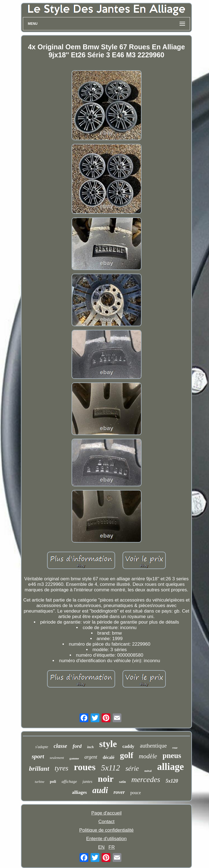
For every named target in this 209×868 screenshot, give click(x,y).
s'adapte (42, 747)
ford (77, 746)
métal (148, 771)
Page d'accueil (106, 813)
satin (122, 782)
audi (100, 790)
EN (101, 847)
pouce (135, 793)
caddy (128, 746)
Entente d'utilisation (106, 839)
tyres (62, 768)
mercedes (146, 779)
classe (60, 746)
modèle (148, 756)
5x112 (111, 768)
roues (85, 767)
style (108, 744)
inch (90, 747)
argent (91, 757)
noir (106, 779)
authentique (153, 746)
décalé (109, 757)
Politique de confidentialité (107, 830)
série (132, 768)
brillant (39, 769)
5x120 (172, 781)
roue (175, 748)
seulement (57, 758)
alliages (79, 792)
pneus (172, 756)
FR (112, 847)
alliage (171, 767)
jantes (87, 781)
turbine (40, 782)
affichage (69, 781)
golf (127, 755)
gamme (74, 758)
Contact (106, 822)
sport (38, 756)
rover (119, 792)
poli (53, 782)
